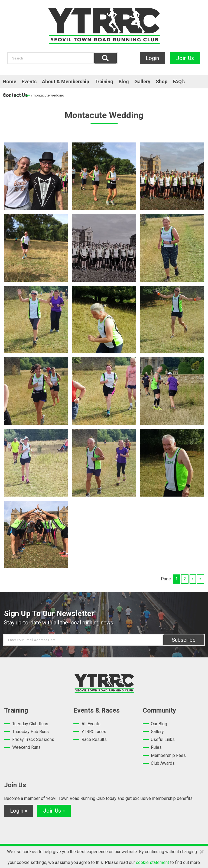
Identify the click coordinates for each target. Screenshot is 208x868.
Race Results (94, 739)
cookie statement (152, 862)
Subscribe (184, 640)
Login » (19, 811)
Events (29, 82)
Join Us (185, 58)
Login (152, 58)
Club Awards (163, 763)
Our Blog (159, 724)
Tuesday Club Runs (30, 724)
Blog (124, 82)
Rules (156, 747)
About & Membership (66, 82)
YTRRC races (94, 732)
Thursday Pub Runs (30, 732)
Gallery (142, 82)
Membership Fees (168, 755)
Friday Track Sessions (33, 739)
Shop (162, 82)
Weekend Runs (26, 747)
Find (105, 58)
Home (9, 82)
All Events (91, 724)
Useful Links (163, 739)
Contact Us (15, 95)
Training (104, 82)
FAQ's (179, 82)
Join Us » (54, 811)
